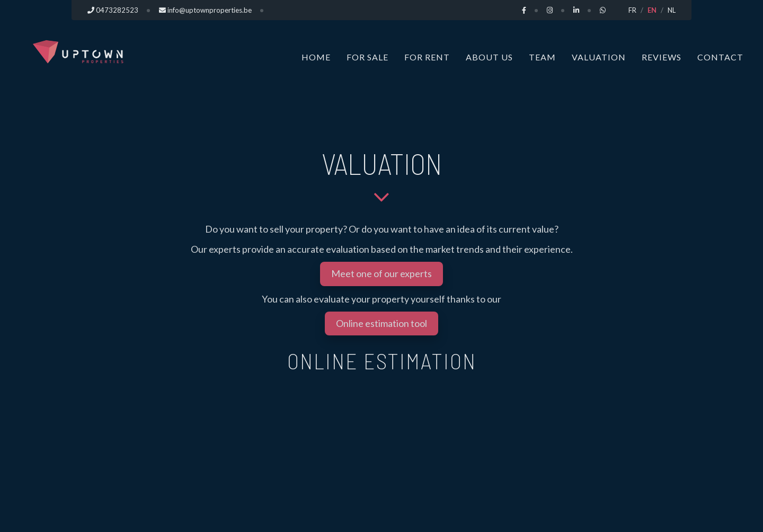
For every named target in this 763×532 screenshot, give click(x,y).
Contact (720, 57)
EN (652, 10)
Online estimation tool (381, 323)
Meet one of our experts (381, 273)
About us (489, 57)
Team (542, 57)
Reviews (662, 57)
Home (316, 57)
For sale (367, 57)
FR (632, 10)
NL (672, 10)
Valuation (599, 57)
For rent (427, 57)
